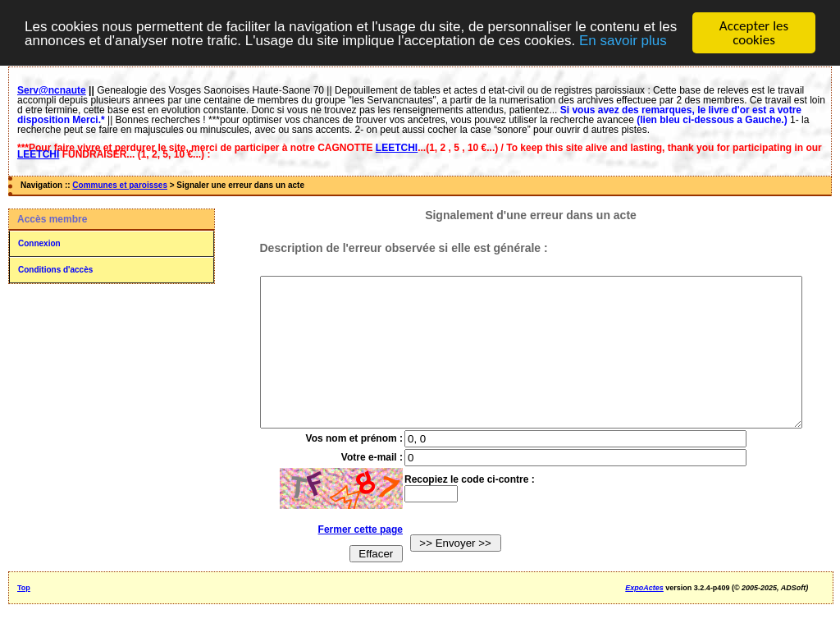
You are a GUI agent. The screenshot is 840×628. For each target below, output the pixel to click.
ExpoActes (644, 617)
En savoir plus (623, 40)
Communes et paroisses (120, 185)
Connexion (39, 243)
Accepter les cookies (754, 33)
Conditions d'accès (55, 270)
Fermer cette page (348, 559)
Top (24, 617)
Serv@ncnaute (52, 90)
